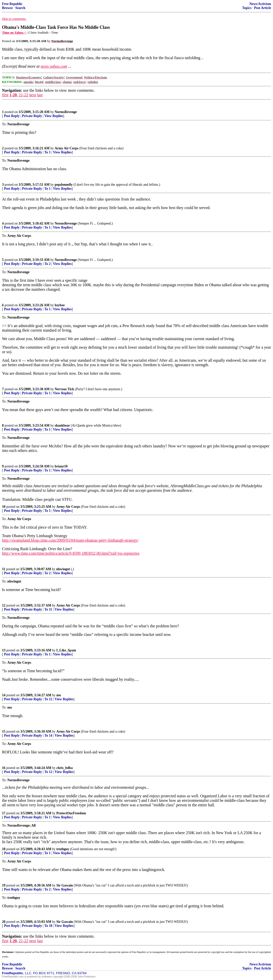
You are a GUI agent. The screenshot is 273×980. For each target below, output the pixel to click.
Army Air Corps (67, 148)
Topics (247, 8)
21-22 (23, 95)
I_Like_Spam (66, 650)
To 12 (48, 699)
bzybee (60, 305)
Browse (7, 8)
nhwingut (63, 569)
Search (20, 8)
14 (4, 695)
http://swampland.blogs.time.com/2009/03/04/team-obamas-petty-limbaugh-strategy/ (70, 540)
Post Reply (12, 116)
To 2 (48, 264)
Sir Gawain (65, 885)
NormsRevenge (66, 112)
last (40, 95)
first (5, 95)
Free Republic (12, 4)
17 (4, 813)
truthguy (63, 849)
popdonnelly (64, 185)
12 (4, 605)
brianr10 (61, 466)
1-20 (13, 95)
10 (4, 507)
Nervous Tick (64, 389)
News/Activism (260, 4)
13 (4, 650)
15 (4, 731)
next (33, 95)
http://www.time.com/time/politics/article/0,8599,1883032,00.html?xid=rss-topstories (71, 553)
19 (4, 885)
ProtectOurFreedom (71, 813)
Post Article (262, 8)
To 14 (48, 736)
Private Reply (32, 116)
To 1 (48, 152)
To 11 (48, 609)
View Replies (54, 116)
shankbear (62, 425)
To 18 (48, 926)
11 (4, 569)
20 (4, 922)
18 (4, 849)
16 (4, 768)
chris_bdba (65, 768)
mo (59, 695)
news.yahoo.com (54, 66)
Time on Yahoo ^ (14, 32)
